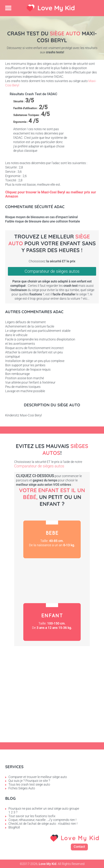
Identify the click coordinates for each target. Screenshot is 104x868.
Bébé (52, 539)
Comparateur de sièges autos (52, 271)
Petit (52, 581)
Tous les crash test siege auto (29, 784)
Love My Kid (56, 8)
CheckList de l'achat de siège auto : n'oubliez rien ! (43, 824)
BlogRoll (14, 827)
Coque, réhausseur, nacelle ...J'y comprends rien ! (42, 820)
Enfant (52, 622)
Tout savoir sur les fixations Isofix (32, 816)
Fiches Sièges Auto (22, 788)
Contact (79, 847)
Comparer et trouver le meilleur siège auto (38, 777)
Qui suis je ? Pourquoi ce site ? (29, 781)
